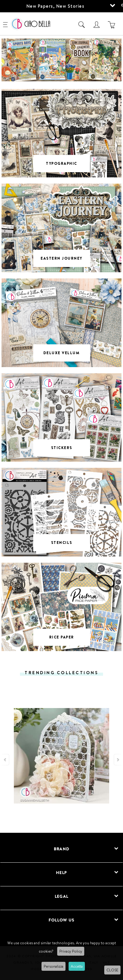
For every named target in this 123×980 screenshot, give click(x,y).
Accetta (77, 966)
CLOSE (112, 970)
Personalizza (54, 966)
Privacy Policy (71, 951)
